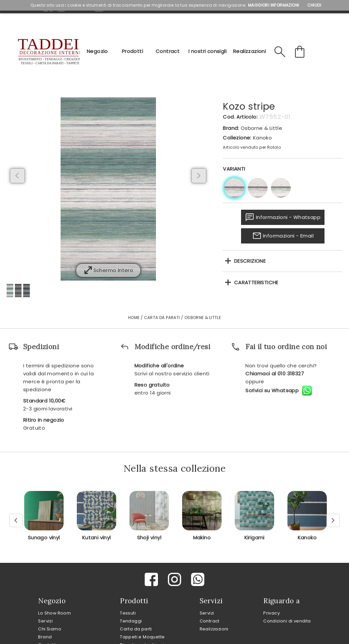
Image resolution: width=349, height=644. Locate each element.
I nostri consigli (207, 51)
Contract (168, 51)
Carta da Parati (162, 318)
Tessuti (128, 613)
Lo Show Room (54, 613)
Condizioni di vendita (287, 621)
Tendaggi (131, 621)
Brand (45, 637)
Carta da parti (136, 629)
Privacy (272, 613)
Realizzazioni (249, 51)
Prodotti (132, 51)
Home (134, 318)
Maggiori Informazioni (274, 5)
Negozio (97, 51)
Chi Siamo (50, 629)
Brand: (231, 128)
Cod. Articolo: (240, 117)
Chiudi (314, 5)
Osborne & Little (261, 128)
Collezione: (237, 138)
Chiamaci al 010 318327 (275, 374)
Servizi (45, 621)
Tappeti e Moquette (142, 637)
